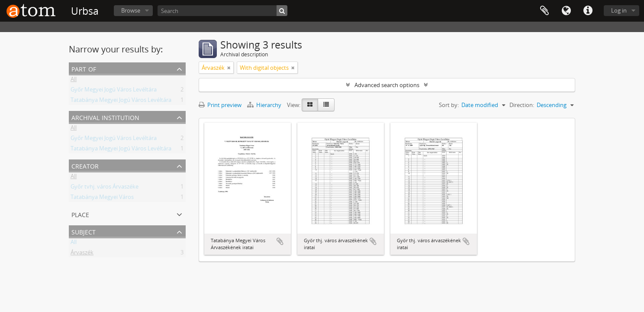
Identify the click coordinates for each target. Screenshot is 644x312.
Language (566, 11)
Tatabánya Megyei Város (102, 198)
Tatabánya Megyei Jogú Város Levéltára (121, 101)
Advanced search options (387, 85)
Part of (84, 68)
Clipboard (544, 11)
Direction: (522, 105)
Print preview (220, 105)
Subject (84, 231)
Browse (131, 10)
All (74, 81)
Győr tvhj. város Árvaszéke (105, 188)
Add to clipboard (280, 241)
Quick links (588, 11)
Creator (85, 165)
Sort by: (449, 105)
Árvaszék (82, 254)
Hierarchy (265, 105)
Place (80, 214)
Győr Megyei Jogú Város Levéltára (114, 91)
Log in (619, 10)
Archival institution (105, 117)
